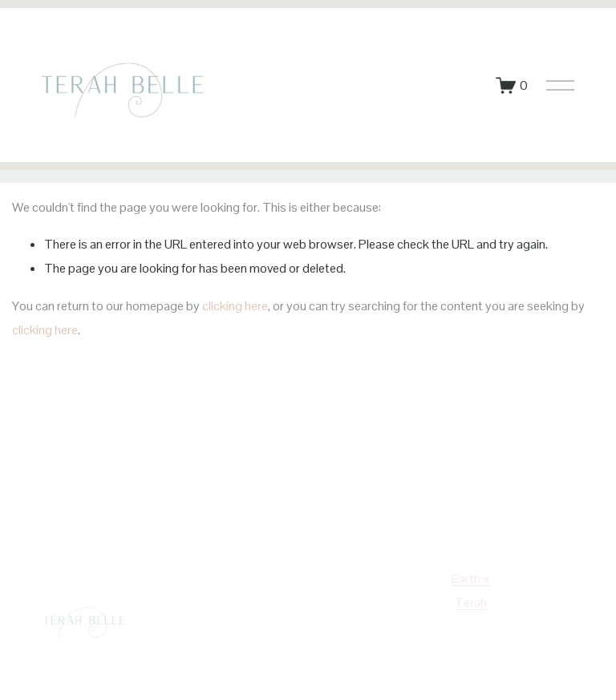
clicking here (235, 306)
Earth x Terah (471, 591)
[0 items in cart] (512, 85)
